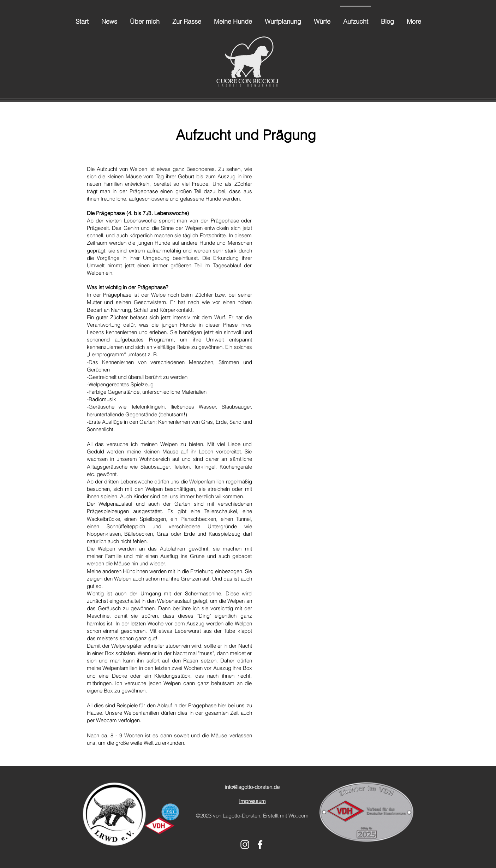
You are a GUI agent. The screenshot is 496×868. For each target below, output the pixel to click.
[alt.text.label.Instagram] (245, 845)
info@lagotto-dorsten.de (252, 787)
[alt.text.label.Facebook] (260, 845)
